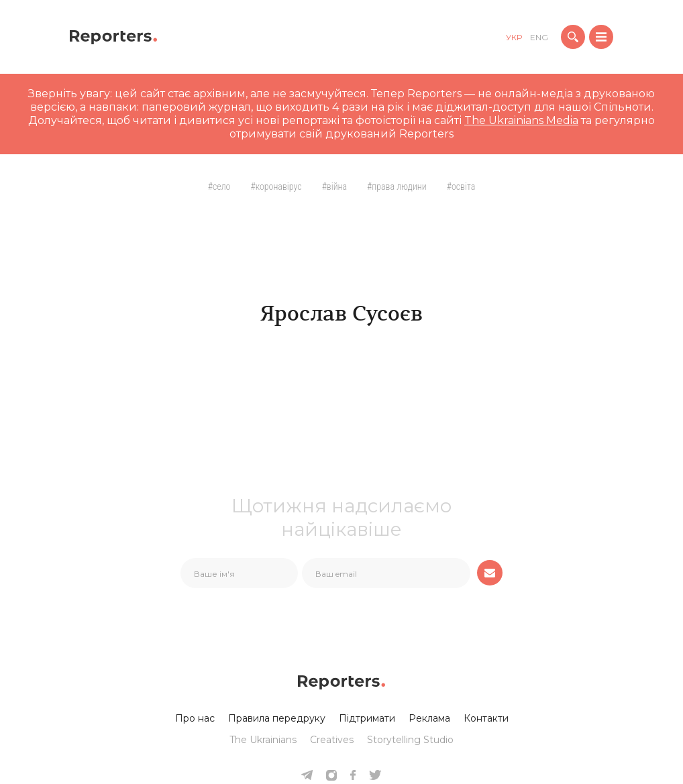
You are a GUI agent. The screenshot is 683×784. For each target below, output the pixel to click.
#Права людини (397, 186)
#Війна (334, 186)
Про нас (195, 718)
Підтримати (367, 718)
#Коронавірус (276, 186)
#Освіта (461, 186)
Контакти (486, 718)
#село (219, 186)
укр (514, 37)
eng (539, 37)
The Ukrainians (263, 740)
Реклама (429, 718)
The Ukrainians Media (521, 120)
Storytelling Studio (410, 740)
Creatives (332, 740)
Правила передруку (277, 718)
